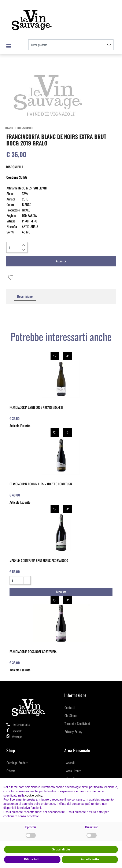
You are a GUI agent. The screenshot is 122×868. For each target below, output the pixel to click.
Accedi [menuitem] (70, 763)
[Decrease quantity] (24, 250)
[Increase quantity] (24, 245)
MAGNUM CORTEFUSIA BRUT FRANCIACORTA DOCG (39, 560)
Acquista (61, 261)
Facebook (14, 731)
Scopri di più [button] (61, 849)
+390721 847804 (18, 725)
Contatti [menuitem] (70, 708)
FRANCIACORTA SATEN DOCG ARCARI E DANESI (36, 407)
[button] (109, 45)
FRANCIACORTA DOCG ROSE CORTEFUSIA (33, 651)
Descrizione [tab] (25, 296)
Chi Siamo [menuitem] (71, 716)
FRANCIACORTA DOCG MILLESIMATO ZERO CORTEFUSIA (41, 484)
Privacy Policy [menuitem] (73, 732)
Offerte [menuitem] (11, 771)
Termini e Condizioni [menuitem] (77, 724)
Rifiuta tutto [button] (32, 859)
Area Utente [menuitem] (74, 771)
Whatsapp (17, 737)
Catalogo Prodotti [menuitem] (18, 763)
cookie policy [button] (34, 795)
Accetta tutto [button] (90, 859)
